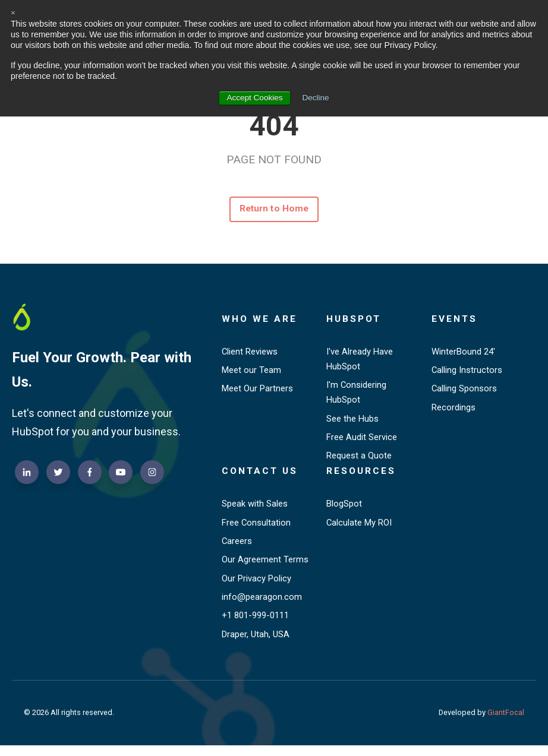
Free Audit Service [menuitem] (362, 442)
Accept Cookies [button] (254, 97)
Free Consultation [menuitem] (257, 529)
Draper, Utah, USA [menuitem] (256, 644)
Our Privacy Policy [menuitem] (257, 587)
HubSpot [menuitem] (355, 320)
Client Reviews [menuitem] (250, 353)
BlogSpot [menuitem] (344, 510)
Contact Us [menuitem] (261, 477)
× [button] (13, 12)
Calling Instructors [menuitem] (467, 372)
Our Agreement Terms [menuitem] (265, 568)
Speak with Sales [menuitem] (255, 510)
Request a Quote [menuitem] (359, 461)
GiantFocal (506, 723)
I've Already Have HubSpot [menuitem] (360, 361)
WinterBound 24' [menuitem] (464, 353)
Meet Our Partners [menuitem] (258, 392)
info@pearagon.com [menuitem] (262, 606)
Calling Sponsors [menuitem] (464, 392)
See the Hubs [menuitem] (353, 422)
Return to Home (274, 210)
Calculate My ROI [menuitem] (360, 529)
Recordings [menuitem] (454, 411)
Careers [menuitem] (237, 549)
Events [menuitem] (455, 320)
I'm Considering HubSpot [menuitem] (357, 396)
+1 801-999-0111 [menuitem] (259, 625)
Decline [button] (316, 97)
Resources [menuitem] (362, 477)
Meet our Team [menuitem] (252, 372)
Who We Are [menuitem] (260, 320)
